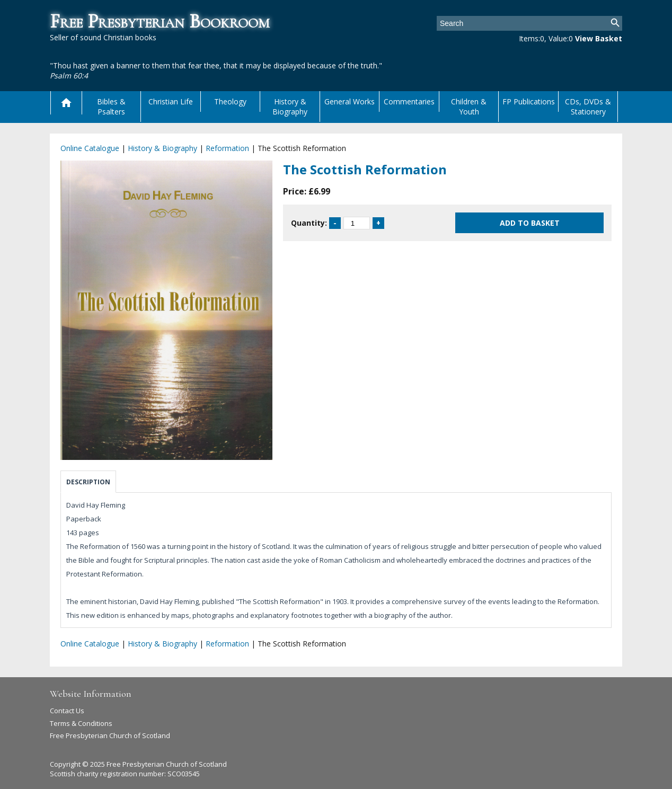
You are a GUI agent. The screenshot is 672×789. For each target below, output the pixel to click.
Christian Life (171, 101)
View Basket (599, 38)
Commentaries (409, 101)
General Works (350, 101)
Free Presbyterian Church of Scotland (110, 735)
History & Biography (290, 107)
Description (88, 482)
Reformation (227, 148)
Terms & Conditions (81, 723)
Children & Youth (469, 107)
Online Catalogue (90, 148)
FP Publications (529, 101)
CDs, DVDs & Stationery (588, 107)
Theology (230, 101)
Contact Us (67, 711)
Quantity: (309, 223)
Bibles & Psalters (111, 107)
